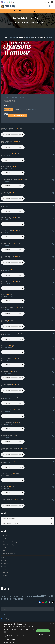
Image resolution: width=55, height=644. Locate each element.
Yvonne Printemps (9, 168)
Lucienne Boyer (8, 347)
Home (12, 22)
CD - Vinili (5, 575)
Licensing (39, 11)
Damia (6, 207)
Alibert (6, 143)
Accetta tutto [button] (43, 631)
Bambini (5, 560)
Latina (4, 551)
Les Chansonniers (25, 22)
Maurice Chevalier (9, 130)
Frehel (6, 232)
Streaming (32, 11)
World (4, 557)
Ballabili (4, 569)
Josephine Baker (9, 424)
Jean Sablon (8, 181)
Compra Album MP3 (18, 116)
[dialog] (27, 633)
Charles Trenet (8, 155)
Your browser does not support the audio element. (13, 134)
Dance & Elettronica (7, 566)
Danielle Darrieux (9, 360)
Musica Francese (33, 110)
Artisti (21, 11)
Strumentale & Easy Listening (10, 542)
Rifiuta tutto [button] (43, 635)
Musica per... (6, 572)
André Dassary (8, 373)
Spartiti (26, 11)
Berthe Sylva (8, 194)
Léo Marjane (8, 335)
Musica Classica (6, 536)
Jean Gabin (7, 245)
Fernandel (7, 488)
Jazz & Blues (6, 539)
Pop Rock (5, 548)
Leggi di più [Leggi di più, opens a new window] (31, 629)
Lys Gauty (7, 219)
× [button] (53, 624)
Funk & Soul (5, 563)
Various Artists (7, 105)
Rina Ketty (7, 437)
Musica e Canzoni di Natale (9, 554)
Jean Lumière (8, 258)
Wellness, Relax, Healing (8, 545)
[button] (19, 642)
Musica (16, 11)
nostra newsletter (13, 37)
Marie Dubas (8, 399)
